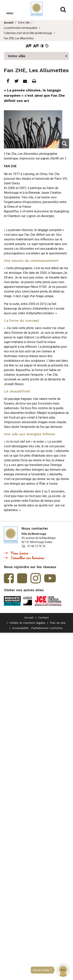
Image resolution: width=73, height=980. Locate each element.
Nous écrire (19, 553)
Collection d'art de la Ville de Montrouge (28, 33)
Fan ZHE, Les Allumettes (19, 38)
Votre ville (24, 23)
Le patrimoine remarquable (21, 28)
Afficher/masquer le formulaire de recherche (63, 10)
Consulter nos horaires (28, 558)
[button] (63, 970)
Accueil (9, 23)
